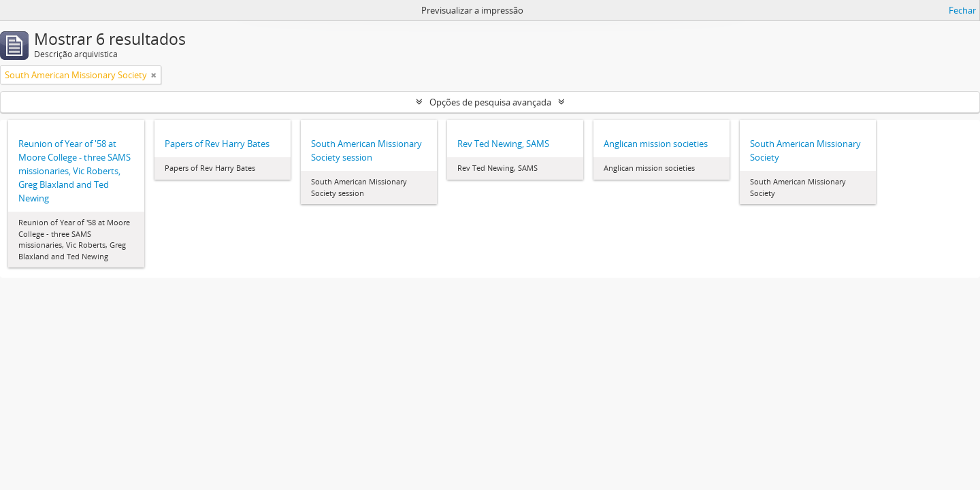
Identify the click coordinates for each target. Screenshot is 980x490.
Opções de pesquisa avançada (490, 102)
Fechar (962, 10)
